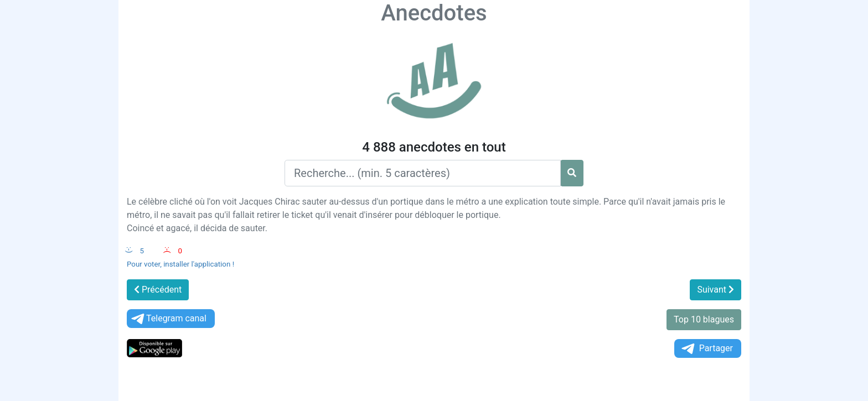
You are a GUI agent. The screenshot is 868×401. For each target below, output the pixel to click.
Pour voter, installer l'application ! (180, 264)
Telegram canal (168, 319)
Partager (706, 349)
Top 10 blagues (704, 319)
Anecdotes (434, 13)
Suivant (715, 290)
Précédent (158, 290)
